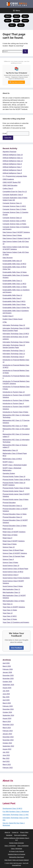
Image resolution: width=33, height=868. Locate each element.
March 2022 (7, 765)
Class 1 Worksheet (10, 846)
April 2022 (6, 761)
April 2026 (6, 663)
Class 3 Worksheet (17, 849)
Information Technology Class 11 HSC (16, 815)
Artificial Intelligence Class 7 (12, 167)
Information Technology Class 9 (13, 357)
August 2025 (7, 688)
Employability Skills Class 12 (12, 295)
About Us (7, 832)
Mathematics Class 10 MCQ (12, 459)
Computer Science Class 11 (12, 203)
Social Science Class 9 (10, 575)
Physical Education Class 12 (12, 517)
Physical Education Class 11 (12, 506)
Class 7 (12, 25)
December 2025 (8, 675)
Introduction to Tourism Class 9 (13, 404)
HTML (5, 322)
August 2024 (7, 718)
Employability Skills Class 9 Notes (14, 305)
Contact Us (15, 832)
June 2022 (6, 755)
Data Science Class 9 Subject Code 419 (16, 238)
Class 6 (25, 21)
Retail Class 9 (7, 538)
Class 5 (16, 21)
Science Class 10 (9, 547)
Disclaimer (9, 835)
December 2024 (8, 709)
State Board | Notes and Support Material (16, 860)
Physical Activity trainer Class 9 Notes (16, 500)
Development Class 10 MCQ (12, 809)
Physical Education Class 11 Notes (15, 514)
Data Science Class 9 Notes (12, 235)
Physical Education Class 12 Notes (15, 526)
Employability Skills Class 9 (12, 298)
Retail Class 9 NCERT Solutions (14, 541)
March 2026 (7, 666)
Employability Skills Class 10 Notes (15, 272)
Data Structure (8, 258)
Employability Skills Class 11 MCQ (14, 284)
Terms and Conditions (20, 835)
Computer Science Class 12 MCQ (14, 221)
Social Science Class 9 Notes (13, 586)
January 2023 (7, 734)
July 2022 (6, 752)
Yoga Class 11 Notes (10, 610)
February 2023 (8, 731)
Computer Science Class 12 (12, 218)
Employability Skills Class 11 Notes (15, 287)
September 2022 (8, 746)
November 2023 (8, 725)
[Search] (25, 51)
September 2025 (8, 685)
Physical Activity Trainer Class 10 (14, 477)
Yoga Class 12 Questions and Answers (16, 622)
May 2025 (6, 697)
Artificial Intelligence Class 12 (13, 161)
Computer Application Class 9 (13, 195)
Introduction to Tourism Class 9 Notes (15, 412)
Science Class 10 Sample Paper (14, 556)
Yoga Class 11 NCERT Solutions (14, 607)
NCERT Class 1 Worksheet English (15, 465)
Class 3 (25, 16)
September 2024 (8, 715)
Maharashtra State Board (17, 857)
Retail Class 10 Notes (10, 535)
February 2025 (8, 706)
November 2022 (8, 740)
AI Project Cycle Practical (16, 851)
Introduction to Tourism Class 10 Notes (16, 400)
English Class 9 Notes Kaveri (13, 319)
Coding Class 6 (8, 189)
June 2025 (6, 694)
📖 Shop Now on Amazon (16, 82)
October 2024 (7, 712)
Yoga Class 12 (8, 613)
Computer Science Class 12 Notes (14, 224)
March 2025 (7, 703)
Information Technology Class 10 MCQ (16, 334)
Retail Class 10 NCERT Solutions (14, 532)
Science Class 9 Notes (10, 563)
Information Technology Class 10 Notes (16, 342)
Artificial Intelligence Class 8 (12, 170)
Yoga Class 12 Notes (10, 619)
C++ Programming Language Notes (15, 176)
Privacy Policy (24, 832)
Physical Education (9, 503)
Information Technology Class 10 (14, 325)
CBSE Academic (8, 179)
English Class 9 (8, 316)
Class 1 (8, 16)
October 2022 (7, 743)
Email (5, 133)
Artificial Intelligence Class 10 (13, 155)
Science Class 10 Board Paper (13, 550)
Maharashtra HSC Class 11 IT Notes (15, 426)
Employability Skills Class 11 (12, 281)
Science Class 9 (8, 559)
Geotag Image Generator (16, 843)
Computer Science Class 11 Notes (14, 209)
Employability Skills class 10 (12, 261)
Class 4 (8, 21)
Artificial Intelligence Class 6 (12, 164)
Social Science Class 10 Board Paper (15, 569)
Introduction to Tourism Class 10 (14, 392)
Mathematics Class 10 (10, 450)
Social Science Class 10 (11, 566)
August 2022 (7, 749)
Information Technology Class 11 (14, 351)
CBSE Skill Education (10, 185)
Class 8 (21, 25)
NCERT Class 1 (8, 462)
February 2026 (8, 669)
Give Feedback (17, 648)
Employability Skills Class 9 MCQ (14, 301)
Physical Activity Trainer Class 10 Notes (16, 488)
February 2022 (8, 768)
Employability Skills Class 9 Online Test (16, 308)
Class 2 (16, 16)
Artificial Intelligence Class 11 (13, 158)
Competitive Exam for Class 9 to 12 (15, 192)
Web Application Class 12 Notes (14, 601)
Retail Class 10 (8, 529)
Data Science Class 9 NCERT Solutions (16, 232)
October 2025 (7, 682)
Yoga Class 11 (8, 604)
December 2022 (8, 737)
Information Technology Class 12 (14, 354)
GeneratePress (16, 865)
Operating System (9, 473)
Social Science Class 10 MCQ (13, 572)
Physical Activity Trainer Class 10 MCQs (16, 480)
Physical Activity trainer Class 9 (13, 491)
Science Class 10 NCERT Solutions (15, 553)
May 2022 (6, 758)
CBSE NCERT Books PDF (12, 182)
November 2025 (8, 679)
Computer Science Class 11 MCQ (14, 206)
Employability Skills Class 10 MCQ (14, 264)
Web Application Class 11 (11, 589)
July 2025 (6, 691)
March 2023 (7, 728)
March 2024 (7, 722)
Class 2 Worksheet (23, 846)
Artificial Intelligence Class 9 (12, 173)
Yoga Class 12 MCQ (10, 616)
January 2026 (7, 672)
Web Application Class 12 (11, 592)
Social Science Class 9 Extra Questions (16, 578)
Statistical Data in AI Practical (16, 854)
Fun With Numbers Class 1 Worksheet (16, 812)
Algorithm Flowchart (9, 152)
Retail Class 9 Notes (10, 544)
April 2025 (6, 700)
